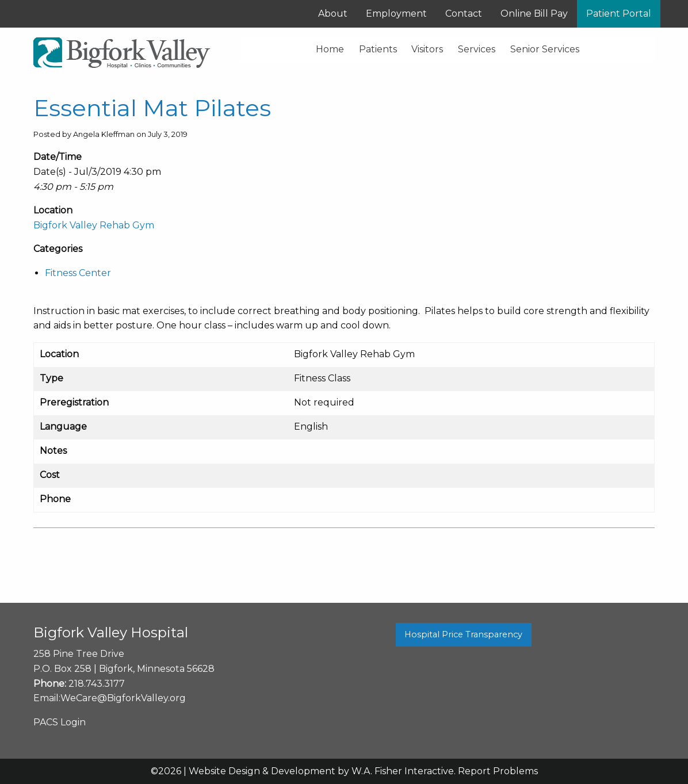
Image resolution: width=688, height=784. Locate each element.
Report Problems (498, 771)
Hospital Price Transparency (463, 634)
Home (330, 49)
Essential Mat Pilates (152, 108)
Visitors (427, 49)
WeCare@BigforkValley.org (123, 698)
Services (477, 49)
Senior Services (545, 49)
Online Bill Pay (534, 14)
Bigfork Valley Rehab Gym (94, 225)
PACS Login (60, 722)
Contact (464, 14)
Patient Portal (619, 14)
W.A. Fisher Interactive (403, 771)
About (333, 14)
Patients (378, 49)
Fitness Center (78, 273)
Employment (396, 14)
